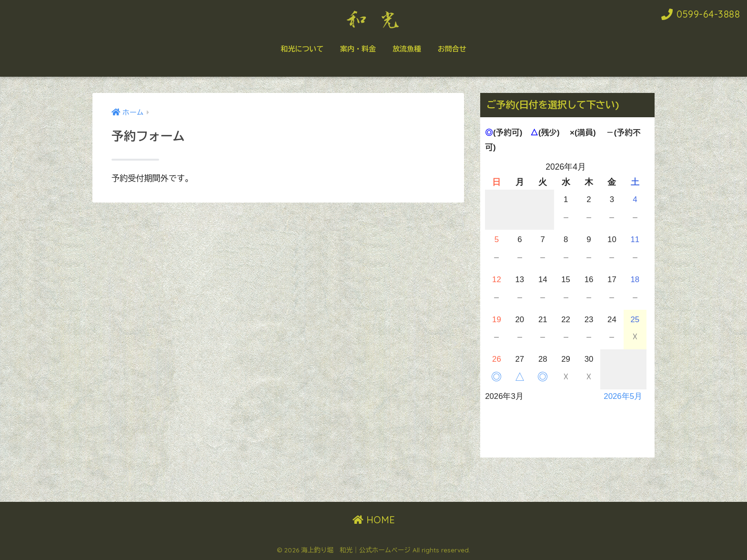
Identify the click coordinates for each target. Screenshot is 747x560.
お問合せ (452, 49)
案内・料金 (358, 49)
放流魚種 (407, 49)
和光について (302, 49)
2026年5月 (623, 396)
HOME (374, 520)
